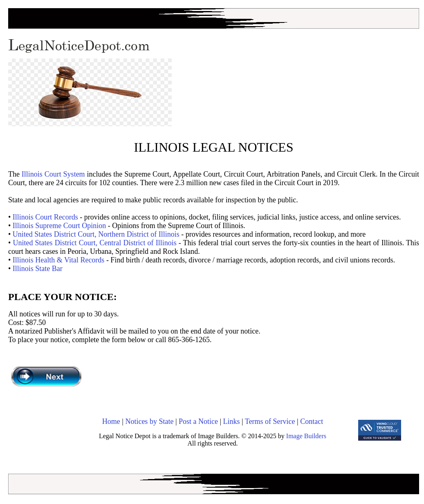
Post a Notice (198, 421)
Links (232, 421)
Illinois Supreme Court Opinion (59, 226)
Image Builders (306, 436)
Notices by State (149, 421)
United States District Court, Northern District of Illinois (96, 234)
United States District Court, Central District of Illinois (94, 243)
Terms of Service (270, 421)
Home (111, 421)
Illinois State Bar (38, 269)
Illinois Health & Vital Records (59, 260)
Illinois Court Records (45, 217)
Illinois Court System (53, 174)
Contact (312, 421)
